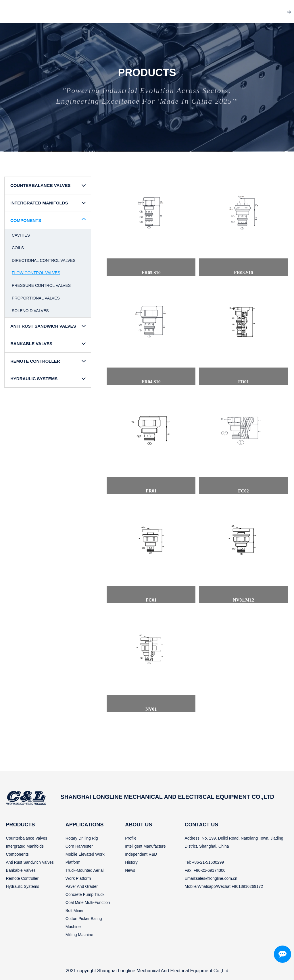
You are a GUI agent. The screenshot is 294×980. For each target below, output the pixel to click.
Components (17, 854)
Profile (131, 838)
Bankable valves (21, 870)
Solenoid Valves (30, 311)
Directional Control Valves (44, 260)
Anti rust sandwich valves (30, 862)
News (130, 870)
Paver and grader (82, 886)
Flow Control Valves (36, 273)
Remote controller (22, 878)
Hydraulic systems (22, 886)
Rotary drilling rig (82, 838)
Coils (18, 248)
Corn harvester (79, 846)
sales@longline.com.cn (216, 878)
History (131, 862)
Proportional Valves (36, 298)
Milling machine (79, 935)
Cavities (21, 235)
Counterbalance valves (26, 838)
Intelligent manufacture (145, 846)
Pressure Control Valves (41, 285)
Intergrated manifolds (25, 846)
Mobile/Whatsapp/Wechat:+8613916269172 (224, 886)
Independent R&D (141, 854)
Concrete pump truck (85, 894)
